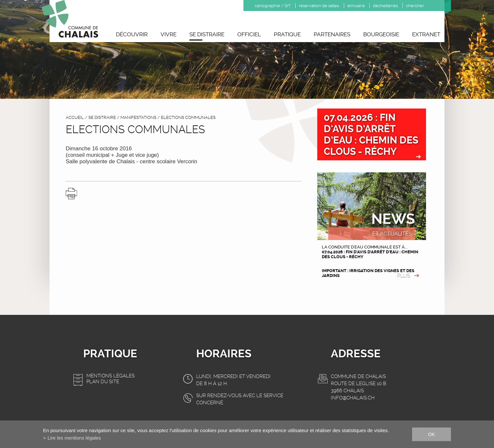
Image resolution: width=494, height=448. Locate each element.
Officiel (249, 34)
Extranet (426, 34)
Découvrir (132, 34)
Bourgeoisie (381, 34)
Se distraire (207, 34)
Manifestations (138, 117)
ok (432, 434)
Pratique (287, 34)
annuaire (356, 6)
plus (404, 276)
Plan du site (103, 382)
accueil (75, 117)
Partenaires (332, 34)
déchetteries (385, 6)
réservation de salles (319, 6)
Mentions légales (111, 376)
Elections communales (188, 117)
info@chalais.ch (353, 398)
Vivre (168, 34)
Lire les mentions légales (74, 438)
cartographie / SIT (273, 6)
